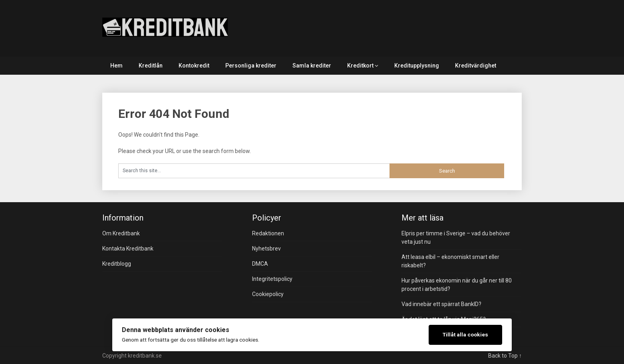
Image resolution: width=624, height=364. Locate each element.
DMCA (260, 264)
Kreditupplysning (417, 66)
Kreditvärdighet (476, 66)
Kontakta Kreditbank (128, 249)
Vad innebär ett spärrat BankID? (441, 304)
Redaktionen (268, 233)
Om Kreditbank (121, 233)
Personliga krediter (251, 66)
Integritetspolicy (272, 279)
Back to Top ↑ (505, 356)
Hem (116, 66)
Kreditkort (360, 66)
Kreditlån (151, 66)
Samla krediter (312, 66)
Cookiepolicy (268, 294)
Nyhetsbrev (266, 249)
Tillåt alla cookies (465, 334)
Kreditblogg (117, 264)
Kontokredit (194, 66)
